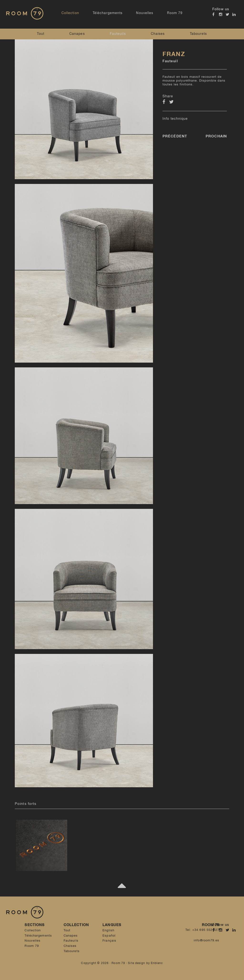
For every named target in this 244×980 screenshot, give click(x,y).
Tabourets (198, 34)
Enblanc (157, 963)
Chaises (158, 34)
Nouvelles (145, 13)
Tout (41, 34)
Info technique (175, 119)
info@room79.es (206, 941)
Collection (70, 13)
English (108, 930)
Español (109, 936)
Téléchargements (108, 13)
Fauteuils (118, 34)
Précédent (175, 136)
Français (109, 941)
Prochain (216, 136)
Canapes (77, 34)
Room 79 (175, 13)
